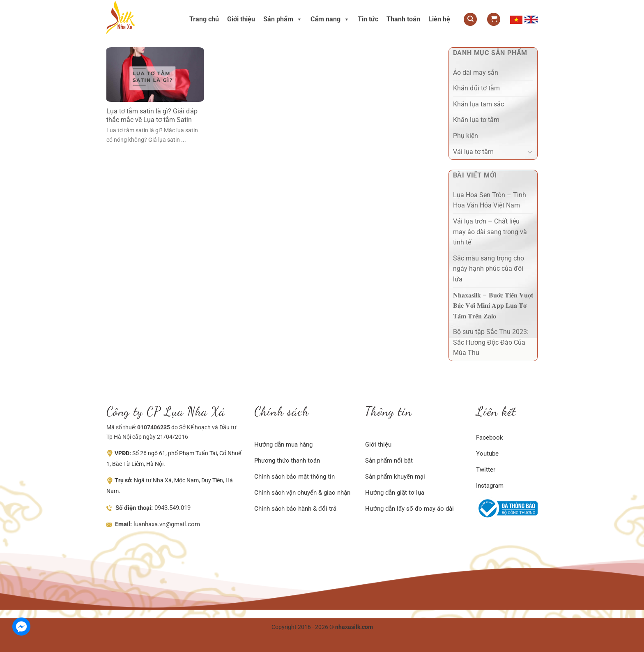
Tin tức (368, 19)
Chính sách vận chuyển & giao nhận (302, 493)
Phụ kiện (466, 136)
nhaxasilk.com (354, 627)
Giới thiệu (241, 19)
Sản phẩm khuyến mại (395, 477)
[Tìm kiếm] (470, 20)
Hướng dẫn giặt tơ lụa (395, 493)
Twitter (486, 470)
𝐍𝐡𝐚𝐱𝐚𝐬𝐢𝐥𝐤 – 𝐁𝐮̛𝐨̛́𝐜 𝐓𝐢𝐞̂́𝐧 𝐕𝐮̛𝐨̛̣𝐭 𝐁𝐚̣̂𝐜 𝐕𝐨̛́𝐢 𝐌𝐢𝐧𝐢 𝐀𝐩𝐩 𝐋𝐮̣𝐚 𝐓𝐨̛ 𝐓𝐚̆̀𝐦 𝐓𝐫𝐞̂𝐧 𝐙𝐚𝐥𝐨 (493, 306)
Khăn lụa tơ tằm (476, 120)
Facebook (490, 438)
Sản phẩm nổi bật (389, 461)
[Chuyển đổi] (530, 152)
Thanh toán (403, 19)
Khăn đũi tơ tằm (476, 88)
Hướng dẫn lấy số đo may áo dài (409, 509)
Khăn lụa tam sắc (478, 104)
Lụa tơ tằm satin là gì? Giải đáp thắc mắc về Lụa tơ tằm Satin (152, 115)
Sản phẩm (283, 19)
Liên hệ (439, 19)
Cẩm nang (330, 19)
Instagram (490, 486)
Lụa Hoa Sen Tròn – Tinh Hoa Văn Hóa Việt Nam (490, 200)
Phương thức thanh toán (287, 461)
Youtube (487, 454)
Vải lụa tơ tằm (473, 152)
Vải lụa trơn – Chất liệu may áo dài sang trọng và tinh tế (490, 232)
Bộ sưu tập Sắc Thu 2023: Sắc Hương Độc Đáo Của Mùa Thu (491, 342)
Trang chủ (204, 19)
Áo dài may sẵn (476, 73)
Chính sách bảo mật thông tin (294, 477)
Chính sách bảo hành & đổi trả (295, 509)
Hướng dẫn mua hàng (283, 445)
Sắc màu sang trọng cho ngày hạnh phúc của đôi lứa (489, 269)
